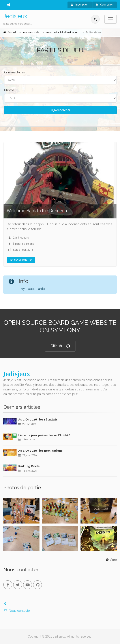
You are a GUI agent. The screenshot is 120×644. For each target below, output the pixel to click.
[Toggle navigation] (111, 19)
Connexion (105, 5)
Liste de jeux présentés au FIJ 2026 (44, 435)
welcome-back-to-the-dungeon (62, 32)
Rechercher (61, 110)
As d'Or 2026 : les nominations (40, 451)
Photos (9, 90)
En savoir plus (21, 260)
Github (60, 346)
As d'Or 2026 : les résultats (38, 419)
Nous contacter (17, 611)
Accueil (12, 32)
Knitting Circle (29, 466)
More (111, 560)
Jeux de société (31, 32)
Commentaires (15, 72)
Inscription (80, 5)
